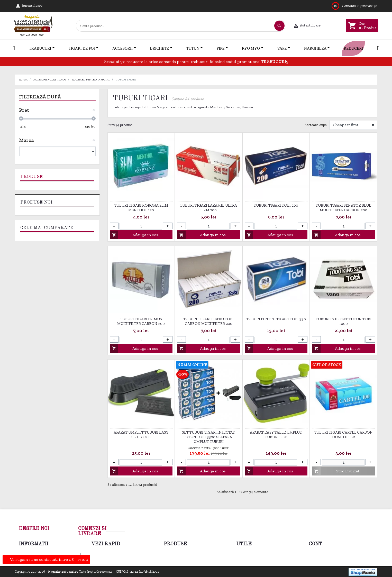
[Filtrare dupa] (353, 125)
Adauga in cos (134, 235)
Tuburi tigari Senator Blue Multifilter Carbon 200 (343, 208)
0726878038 (367, 6)
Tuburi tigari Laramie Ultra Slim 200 (208, 208)
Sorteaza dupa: (316, 125)
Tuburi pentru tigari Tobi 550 (276, 319)
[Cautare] (175, 26)
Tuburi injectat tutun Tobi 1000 (344, 321)
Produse (31, 177)
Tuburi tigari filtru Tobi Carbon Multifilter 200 (208, 321)
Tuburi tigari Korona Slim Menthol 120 (141, 208)
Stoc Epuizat (336, 471)
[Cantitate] (141, 226)
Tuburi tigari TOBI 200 (276, 205)
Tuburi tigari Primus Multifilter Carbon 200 (141, 321)
